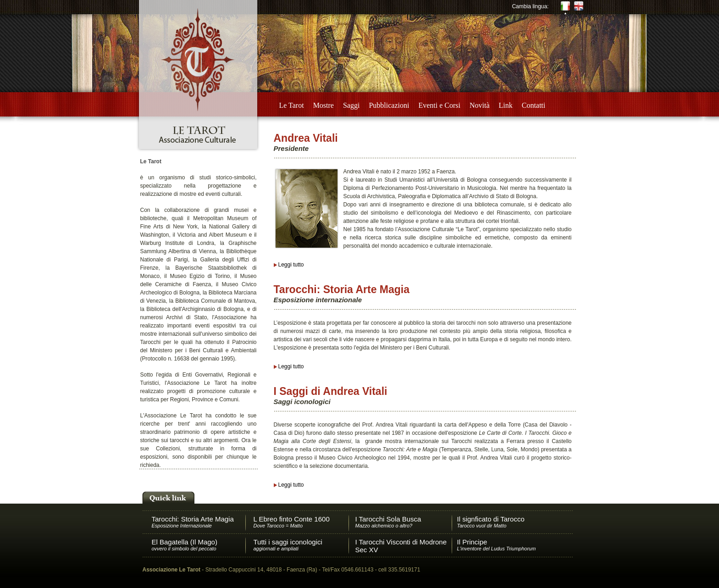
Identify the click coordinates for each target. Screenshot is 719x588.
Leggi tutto (291, 265)
